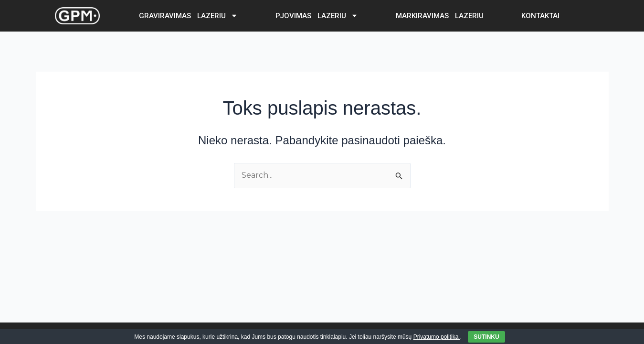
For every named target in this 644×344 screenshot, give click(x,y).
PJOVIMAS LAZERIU (317, 16)
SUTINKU (486, 337)
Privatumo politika (437, 337)
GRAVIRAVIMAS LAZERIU (188, 16)
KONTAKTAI (540, 16)
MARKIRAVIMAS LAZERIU (440, 16)
